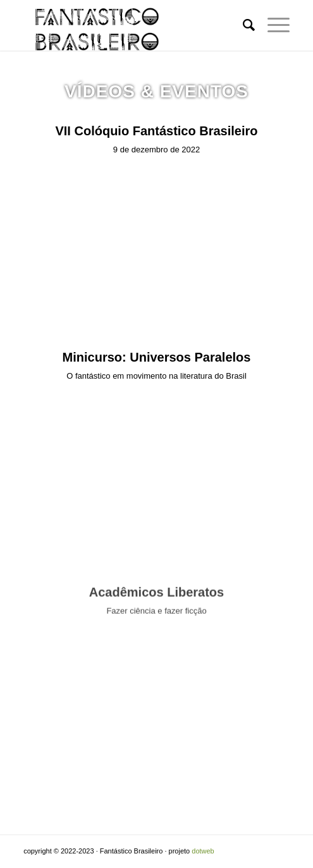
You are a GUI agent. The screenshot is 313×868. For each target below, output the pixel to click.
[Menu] (272, 25)
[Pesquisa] (242, 25)
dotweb (203, 851)
